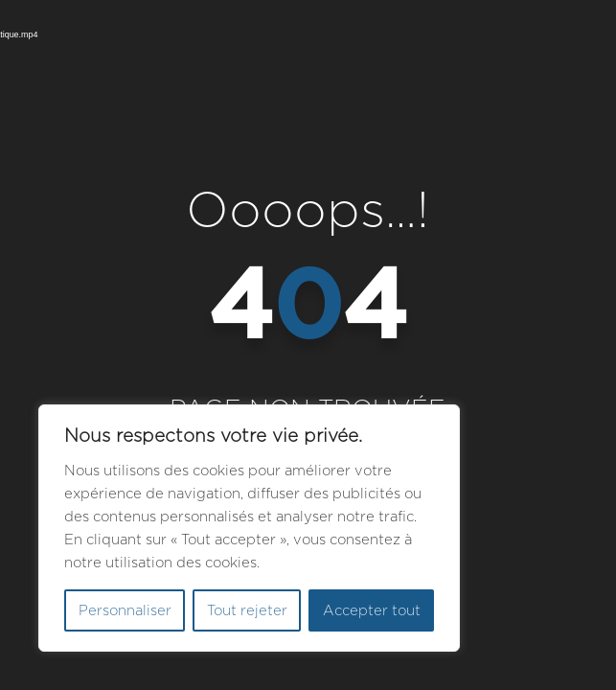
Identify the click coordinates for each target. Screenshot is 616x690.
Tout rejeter (247, 610)
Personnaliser (125, 610)
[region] (249, 528)
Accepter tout (372, 610)
